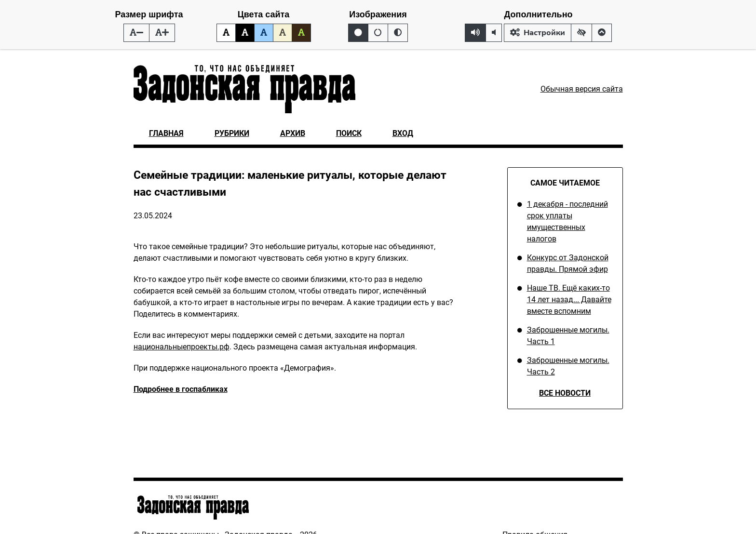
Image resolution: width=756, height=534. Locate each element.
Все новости (565, 393)
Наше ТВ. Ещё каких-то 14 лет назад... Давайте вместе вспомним (569, 300)
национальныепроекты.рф (182, 347)
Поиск (349, 133)
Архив (293, 133)
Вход (403, 133)
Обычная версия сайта (582, 89)
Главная (166, 133)
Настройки (538, 33)
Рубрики (232, 133)
